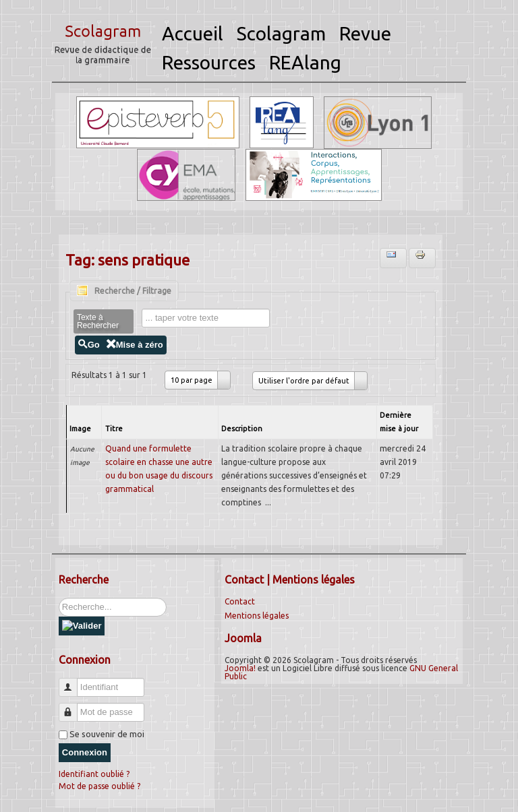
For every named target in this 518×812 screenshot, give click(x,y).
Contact (240, 601)
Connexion (85, 752)
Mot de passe (73, 707)
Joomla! (240, 668)
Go (89, 345)
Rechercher (59, 598)
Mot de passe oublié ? (99, 786)
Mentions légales (257, 616)
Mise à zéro (135, 345)
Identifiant (73, 682)
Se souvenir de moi (107, 734)
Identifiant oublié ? (94, 774)
